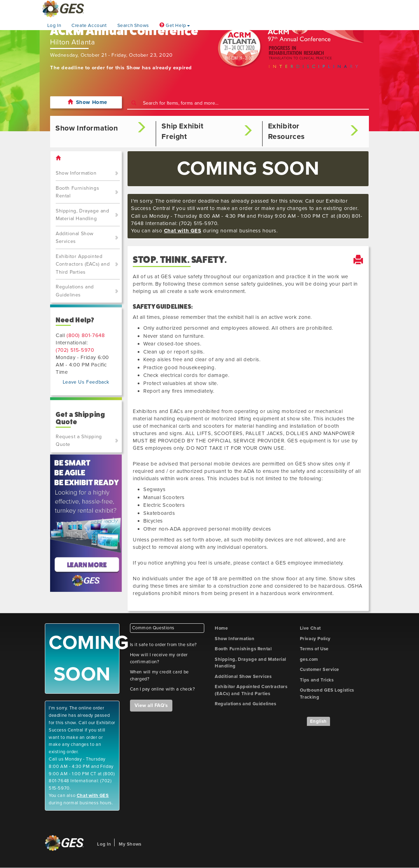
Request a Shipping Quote (79, 441)
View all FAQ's (151, 705)
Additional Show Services (75, 238)
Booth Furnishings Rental (77, 192)
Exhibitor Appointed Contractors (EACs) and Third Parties (83, 264)
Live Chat (310, 628)
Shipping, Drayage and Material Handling (83, 215)
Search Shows (133, 26)
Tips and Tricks (317, 680)
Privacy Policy (315, 639)
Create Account (89, 26)
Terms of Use (314, 649)
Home (221, 628)
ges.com (309, 659)
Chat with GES (183, 231)
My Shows (130, 844)
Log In (54, 26)
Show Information (76, 173)
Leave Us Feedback (86, 382)
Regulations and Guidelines (75, 291)
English (318, 721)
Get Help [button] (175, 26)
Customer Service (320, 670)
